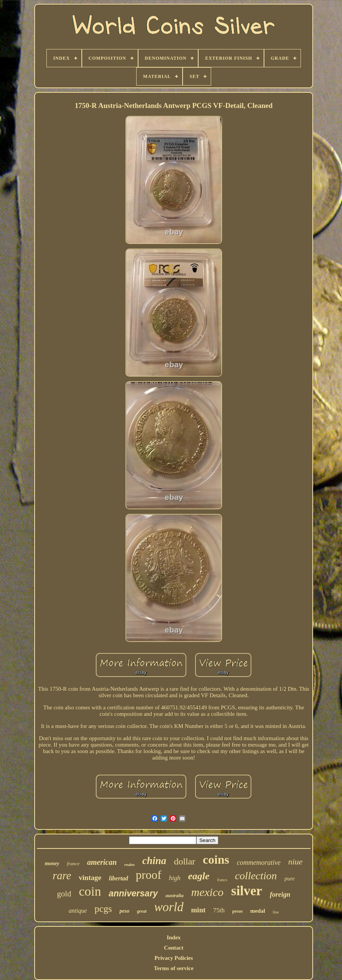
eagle (199, 876)
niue (295, 862)
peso (124, 911)
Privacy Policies (174, 958)
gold (64, 894)
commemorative (258, 863)
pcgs (103, 909)
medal (258, 911)
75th (219, 910)
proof (149, 875)
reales (130, 864)
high (175, 878)
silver (247, 891)
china (154, 861)
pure (290, 879)
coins (216, 859)
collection (256, 876)
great (142, 911)
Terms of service (173, 968)
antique (78, 911)
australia (175, 895)
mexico (208, 892)
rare (62, 875)
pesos (238, 911)
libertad (119, 878)
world (169, 907)
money (52, 863)
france (73, 863)
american (102, 862)
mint (198, 910)
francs (222, 880)
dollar (185, 861)
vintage (90, 878)
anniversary (133, 893)
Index (174, 937)
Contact (174, 948)
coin (90, 891)
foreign (280, 894)
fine (276, 912)
